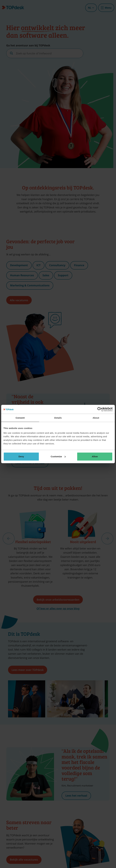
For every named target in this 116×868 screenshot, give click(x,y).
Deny (21, 456)
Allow (95, 456)
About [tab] (96, 418)
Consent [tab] (20, 418)
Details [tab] (58, 418)
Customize (58, 456)
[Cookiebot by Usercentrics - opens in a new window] (100, 409)
